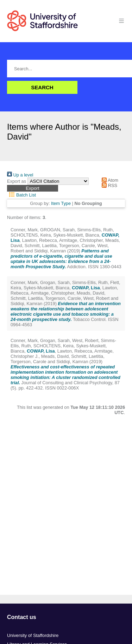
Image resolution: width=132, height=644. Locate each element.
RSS (108, 185)
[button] (33, 188)
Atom (109, 180)
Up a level (20, 175)
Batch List (21, 195)
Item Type (61, 203)
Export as (17, 181)
